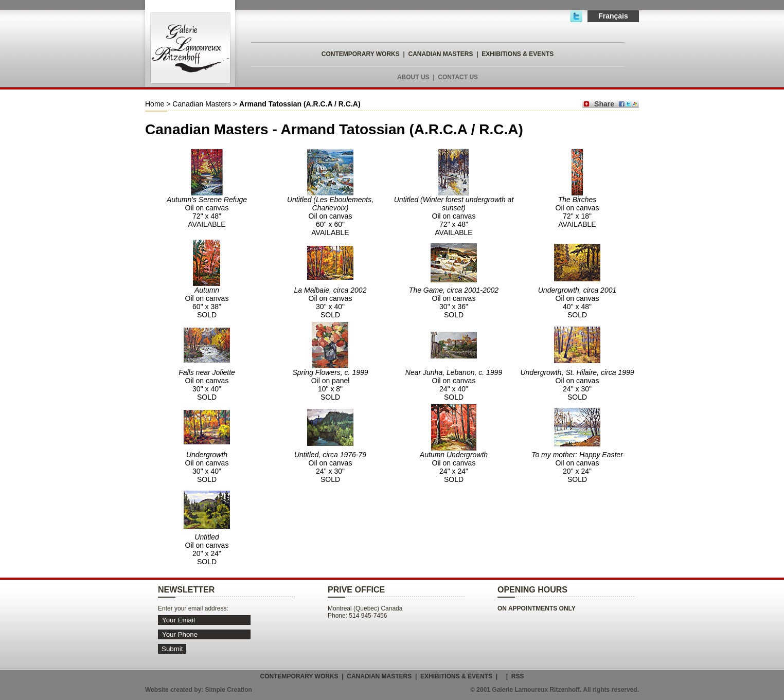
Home (155, 104)
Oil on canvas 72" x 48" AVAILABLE (207, 212)
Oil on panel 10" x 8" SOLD (330, 385)
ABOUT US (413, 77)
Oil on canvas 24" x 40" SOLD (454, 385)
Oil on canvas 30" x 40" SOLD (331, 302)
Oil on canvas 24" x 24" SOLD (454, 467)
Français (613, 16)
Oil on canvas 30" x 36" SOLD (454, 302)
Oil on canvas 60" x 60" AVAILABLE (330, 216)
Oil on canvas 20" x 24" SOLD (577, 467)
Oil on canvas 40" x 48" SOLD (577, 302)
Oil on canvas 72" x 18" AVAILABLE (577, 212)
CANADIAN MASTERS (440, 54)
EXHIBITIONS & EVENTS (518, 54)
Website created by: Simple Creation (199, 690)
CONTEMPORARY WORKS (361, 54)
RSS (518, 676)
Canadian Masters (202, 104)
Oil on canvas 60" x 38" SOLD (207, 302)
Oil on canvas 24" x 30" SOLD (577, 385)
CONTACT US (458, 77)
